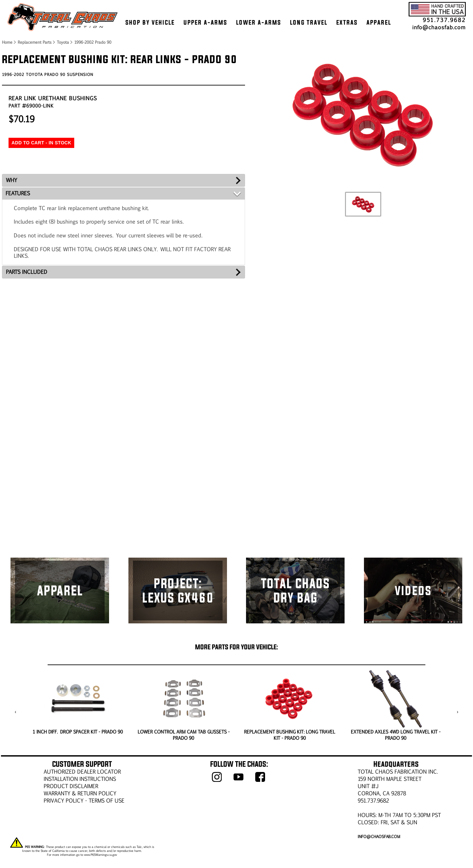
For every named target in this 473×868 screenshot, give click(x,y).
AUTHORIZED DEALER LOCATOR (82, 772)
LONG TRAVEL (309, 22)
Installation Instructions (80, 779)
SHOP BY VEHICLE (150, 22)
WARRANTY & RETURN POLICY (80, 793)
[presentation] (16, 712)
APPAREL (379, 22)
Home (7, 42)
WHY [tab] (11, 180)
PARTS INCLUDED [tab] (27, 272)
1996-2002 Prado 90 (93, 42)
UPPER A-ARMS (205, 22)
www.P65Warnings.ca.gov (101, 855)
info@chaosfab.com (439, 27)
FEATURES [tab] (18, 193)
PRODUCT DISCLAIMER (71, 786)
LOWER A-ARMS (259, 22)
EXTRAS (347, 22)
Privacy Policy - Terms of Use (84, 800)
